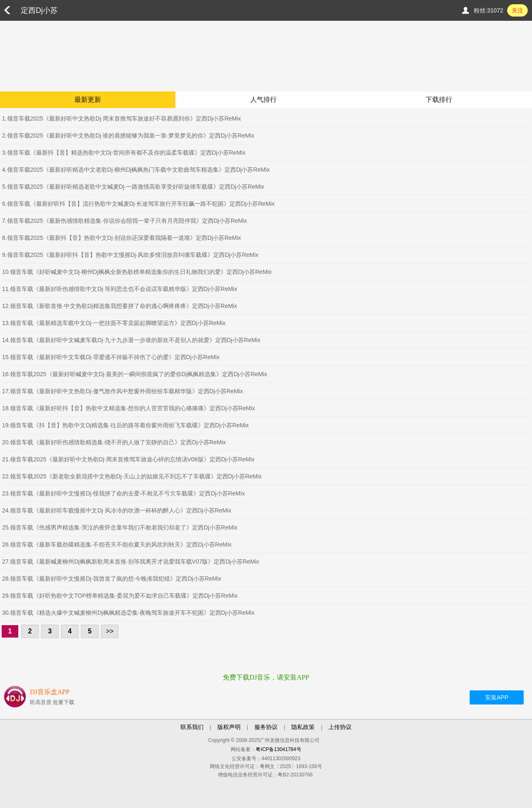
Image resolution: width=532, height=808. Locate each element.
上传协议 (340, 727)
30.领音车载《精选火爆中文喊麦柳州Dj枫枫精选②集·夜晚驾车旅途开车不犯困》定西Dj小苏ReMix (128, 613)
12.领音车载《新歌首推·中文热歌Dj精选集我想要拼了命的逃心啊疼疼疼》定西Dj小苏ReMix (119, 306)
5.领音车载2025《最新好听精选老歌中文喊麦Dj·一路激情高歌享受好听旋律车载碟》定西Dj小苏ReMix (133, 187)
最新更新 (88, 100)
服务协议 (266, 727)
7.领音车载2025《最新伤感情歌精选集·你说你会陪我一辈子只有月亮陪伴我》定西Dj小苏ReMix (125, 221)
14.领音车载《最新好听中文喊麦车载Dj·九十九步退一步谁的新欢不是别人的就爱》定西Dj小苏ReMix (131, 340)
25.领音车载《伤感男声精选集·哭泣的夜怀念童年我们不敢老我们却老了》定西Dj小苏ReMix (120, 527)
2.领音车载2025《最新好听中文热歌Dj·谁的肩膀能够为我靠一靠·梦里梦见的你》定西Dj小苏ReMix (128, 135)
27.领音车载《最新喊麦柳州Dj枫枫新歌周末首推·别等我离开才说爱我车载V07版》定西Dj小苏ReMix (131, 562)
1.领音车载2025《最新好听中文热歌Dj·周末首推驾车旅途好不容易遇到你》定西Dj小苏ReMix (122, 118)
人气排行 (264, 100)
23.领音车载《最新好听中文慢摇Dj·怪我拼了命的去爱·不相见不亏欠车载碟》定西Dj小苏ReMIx (123, 493)
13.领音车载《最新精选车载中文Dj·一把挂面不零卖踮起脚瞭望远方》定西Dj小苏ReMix (114, 323)
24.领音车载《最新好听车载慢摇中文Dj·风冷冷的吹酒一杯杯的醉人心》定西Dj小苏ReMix (117, 510)
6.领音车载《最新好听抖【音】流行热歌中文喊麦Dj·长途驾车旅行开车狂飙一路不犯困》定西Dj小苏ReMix (138, 204)
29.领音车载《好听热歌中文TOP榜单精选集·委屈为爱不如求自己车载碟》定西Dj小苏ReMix (120, 596)
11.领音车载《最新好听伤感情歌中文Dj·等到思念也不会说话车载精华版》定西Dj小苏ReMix (119, 289)
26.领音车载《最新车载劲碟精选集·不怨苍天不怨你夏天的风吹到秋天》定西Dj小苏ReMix (117, 544)
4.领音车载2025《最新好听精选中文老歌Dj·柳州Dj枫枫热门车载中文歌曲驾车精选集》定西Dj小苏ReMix (136, 170)
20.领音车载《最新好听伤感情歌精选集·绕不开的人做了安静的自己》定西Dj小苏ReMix (114, 442)
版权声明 (229, 727)
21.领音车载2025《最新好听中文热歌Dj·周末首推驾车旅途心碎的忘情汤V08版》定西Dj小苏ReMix (128, 459)
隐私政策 (303, 727)
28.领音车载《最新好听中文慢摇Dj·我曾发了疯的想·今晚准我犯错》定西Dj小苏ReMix (112, 579)
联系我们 (192, 727)
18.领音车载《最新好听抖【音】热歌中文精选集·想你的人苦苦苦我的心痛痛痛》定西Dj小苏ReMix (128, 408)
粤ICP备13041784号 (278, 749)
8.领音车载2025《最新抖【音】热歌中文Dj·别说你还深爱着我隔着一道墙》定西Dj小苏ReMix (122, 238)
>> (110, 631)
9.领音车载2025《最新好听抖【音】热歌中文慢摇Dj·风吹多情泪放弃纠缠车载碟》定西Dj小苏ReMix (130, 255)
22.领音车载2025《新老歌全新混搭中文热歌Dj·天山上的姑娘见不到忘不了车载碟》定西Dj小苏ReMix (132, 476)
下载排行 (439, 100)
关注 (517, 10)
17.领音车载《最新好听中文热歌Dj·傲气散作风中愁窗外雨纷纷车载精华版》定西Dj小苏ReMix (122, 391)
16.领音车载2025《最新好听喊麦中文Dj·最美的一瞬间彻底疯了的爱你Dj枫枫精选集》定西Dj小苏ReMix (135, 374)
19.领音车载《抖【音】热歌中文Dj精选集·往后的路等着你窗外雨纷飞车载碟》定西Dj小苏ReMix (125, 425)
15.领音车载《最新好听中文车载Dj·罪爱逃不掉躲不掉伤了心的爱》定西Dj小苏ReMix (111, 357)
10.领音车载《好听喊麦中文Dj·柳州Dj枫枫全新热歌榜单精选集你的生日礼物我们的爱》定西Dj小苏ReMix (137, 272)
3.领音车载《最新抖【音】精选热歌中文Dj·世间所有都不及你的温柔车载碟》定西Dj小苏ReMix (124, 153)
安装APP (497, 697)
